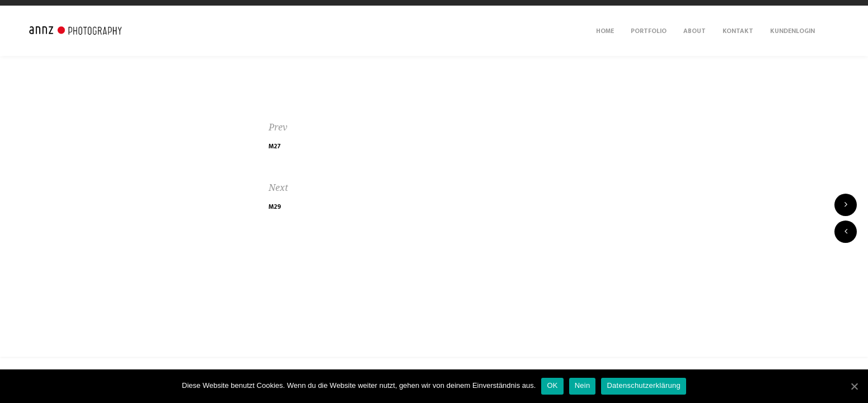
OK (552, 385)
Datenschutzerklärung (643, 385)
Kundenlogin (792, 31)
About (695, 31)
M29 (275, 207)
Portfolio (649, 31)
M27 (275, 146)
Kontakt (738, 31)
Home (605, 31)
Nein (583, 385)
